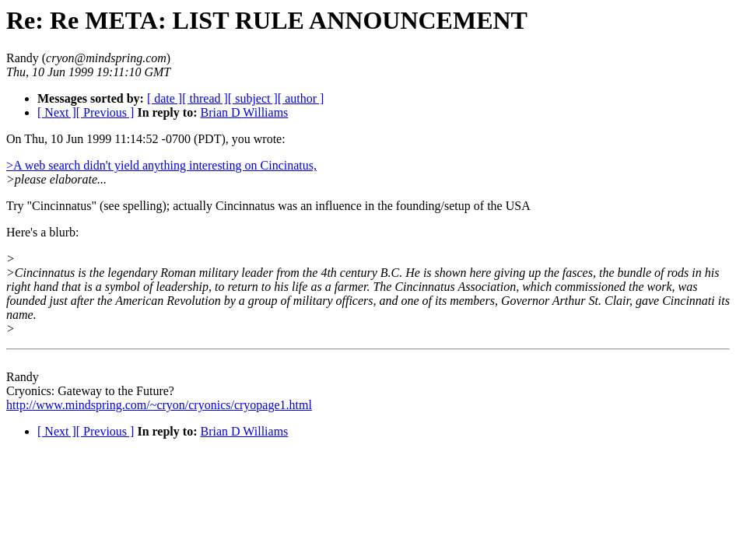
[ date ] (165, 98)
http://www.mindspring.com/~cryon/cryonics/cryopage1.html (159, 405)
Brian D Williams (244, 112)
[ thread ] (205, 98)
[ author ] (301, 98)
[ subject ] (253, 98)
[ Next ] (57, 112)
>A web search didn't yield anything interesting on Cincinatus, (161, 165)
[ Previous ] (105, 112)
